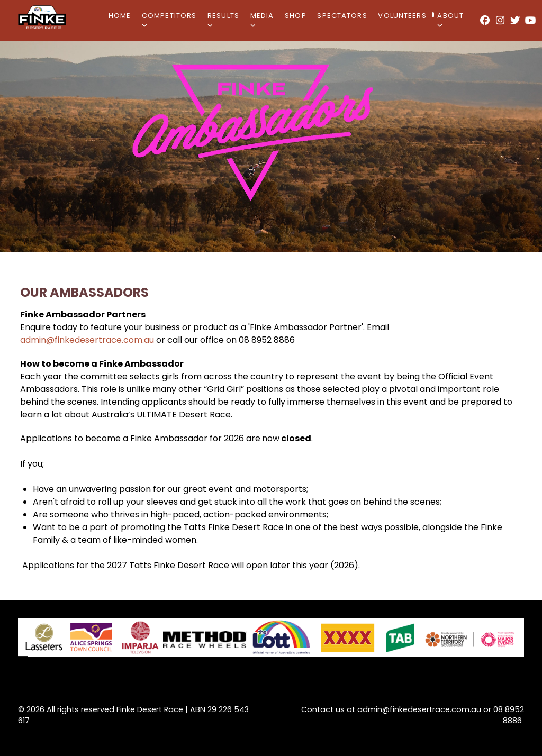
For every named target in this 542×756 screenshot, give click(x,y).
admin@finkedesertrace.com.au (87, 340)
